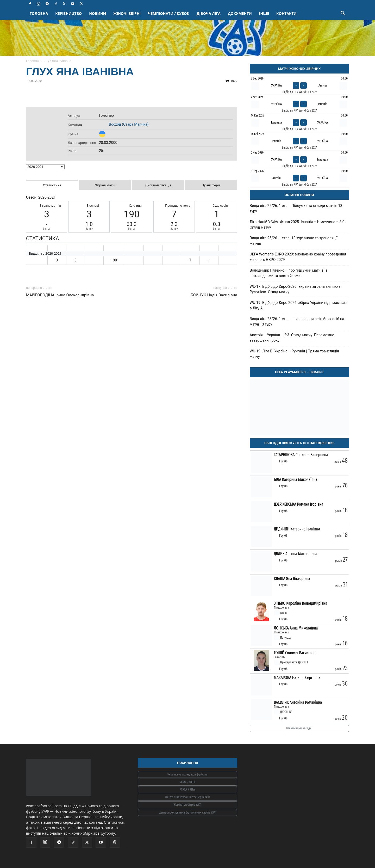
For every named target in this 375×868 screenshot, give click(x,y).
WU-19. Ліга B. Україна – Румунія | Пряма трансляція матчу (294, 354)
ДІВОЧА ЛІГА (209, 13)
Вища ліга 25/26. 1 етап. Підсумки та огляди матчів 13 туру (296, 208)
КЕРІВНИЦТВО (68, 13)
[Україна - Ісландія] (299, 160)
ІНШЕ (264, 13)
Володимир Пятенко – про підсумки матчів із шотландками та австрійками (289, 273)
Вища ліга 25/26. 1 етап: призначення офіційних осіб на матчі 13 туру (297, 322)
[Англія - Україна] (299, 178)
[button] (343, 14)
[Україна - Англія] (299, 85)
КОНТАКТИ (286, 13)
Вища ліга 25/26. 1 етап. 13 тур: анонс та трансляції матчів (294, 241)
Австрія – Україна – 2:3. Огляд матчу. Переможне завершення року (292, 338)
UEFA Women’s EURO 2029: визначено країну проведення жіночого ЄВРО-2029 (298, 257)
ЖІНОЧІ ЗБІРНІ (127, 13)
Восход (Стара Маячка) (129, 124)
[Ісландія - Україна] (299, 123)
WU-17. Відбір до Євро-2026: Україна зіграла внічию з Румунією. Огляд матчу (295, 289)
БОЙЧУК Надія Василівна (214, 295)
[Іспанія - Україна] (299, 141)
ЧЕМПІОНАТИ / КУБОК (169, 13)
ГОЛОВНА (39, 13)
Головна (32, 61)
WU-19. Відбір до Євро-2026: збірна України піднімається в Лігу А (298, 305)
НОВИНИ (98, 13)
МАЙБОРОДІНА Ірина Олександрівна (60, 295)
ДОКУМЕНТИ (240, 13)
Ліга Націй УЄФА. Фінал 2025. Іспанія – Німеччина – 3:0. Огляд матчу (298, 225)
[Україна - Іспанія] (299, 104)
